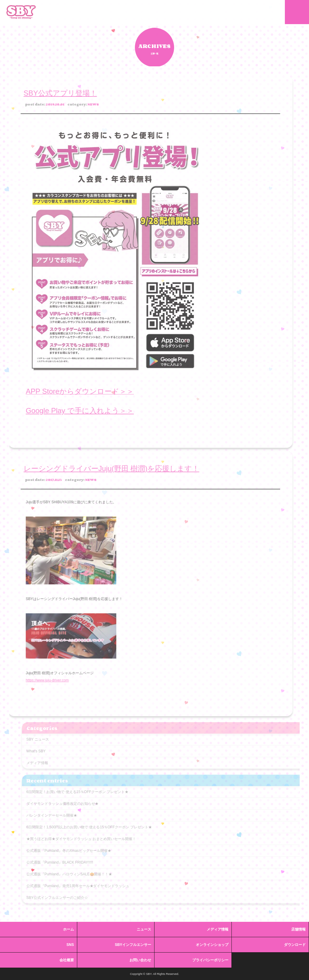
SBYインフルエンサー (133, 945)
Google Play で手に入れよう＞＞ (72, 411)
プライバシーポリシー (210, 960)
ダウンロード (295, 945)
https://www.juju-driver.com (39, 680)
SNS (70, 945)
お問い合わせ (140, 960)
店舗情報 (298, 929)
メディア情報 (218, 929)
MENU (297, 12)
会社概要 (67, 960)
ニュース (144, 929)
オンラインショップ (212, 945)
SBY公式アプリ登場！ (52, 93)
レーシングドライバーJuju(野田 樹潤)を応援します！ (103, 468)
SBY (21, 12)
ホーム (68, 929)
